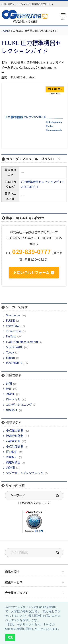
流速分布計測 (15, 436)
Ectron (10, 357)
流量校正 (12, 457)
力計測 (10, 467)
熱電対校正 (13, 462)
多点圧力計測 (15, 430)
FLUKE (10, 320)
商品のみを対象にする (36, 503)
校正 (9, 389)
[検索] (58, 553)
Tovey (10, 352)
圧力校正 (12, 452)
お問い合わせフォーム (34, 272)
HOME (5, 31)
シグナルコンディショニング (25, 473)
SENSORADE (14, 347)
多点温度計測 (15, 446)
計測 (9, 383)
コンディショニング (19, 404)
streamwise (14, 331)
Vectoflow (13, 326)
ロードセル (13, 399)
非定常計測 (13, 441)
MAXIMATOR (14, 363)
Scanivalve (13, 315)
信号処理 (12, 410)
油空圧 (10, 394)
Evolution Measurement (22, 342)
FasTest (11, 336)
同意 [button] (10, 637)
